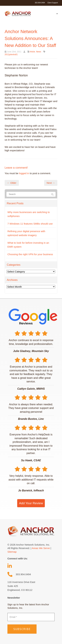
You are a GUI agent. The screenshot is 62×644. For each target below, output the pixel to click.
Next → (51, 183)
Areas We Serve (41, 548)
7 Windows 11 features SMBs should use (30, 224)
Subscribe (22, 629)
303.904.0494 (40, 3)
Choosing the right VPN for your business (30, 254)
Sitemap (12, 552)
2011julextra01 (11, 54)
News (39, 52)
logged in (24, 173)
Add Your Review (31, 503)
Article (32, 52)
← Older (12, 183)
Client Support (53, 3)
